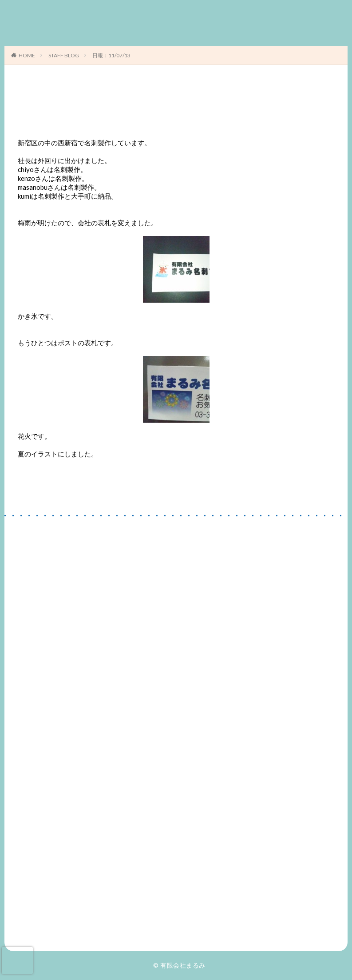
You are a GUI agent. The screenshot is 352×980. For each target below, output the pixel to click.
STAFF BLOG (64, 55)
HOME (27, 55)
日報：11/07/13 (111, 55)
